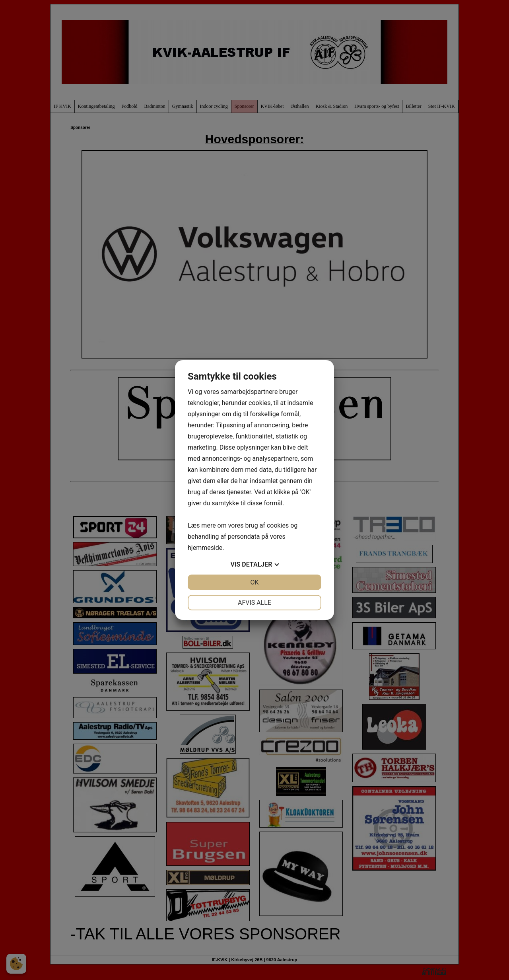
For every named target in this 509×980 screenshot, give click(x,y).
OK (254, 582)
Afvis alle (254, 603)
